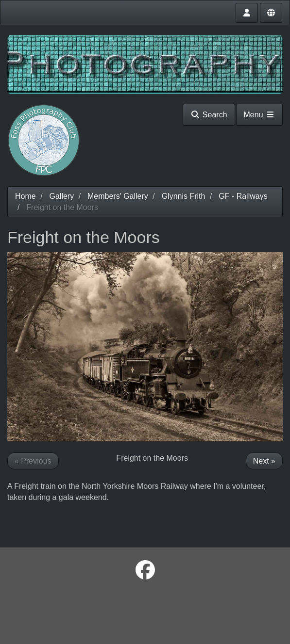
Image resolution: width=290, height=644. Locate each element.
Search (209, 115)
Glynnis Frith (184, 196)
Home (26, 196)
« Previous (33, 461)
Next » (264, 461)
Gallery (61, 196)
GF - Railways (243, 196)
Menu (259, 115)
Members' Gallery (118, 196)
